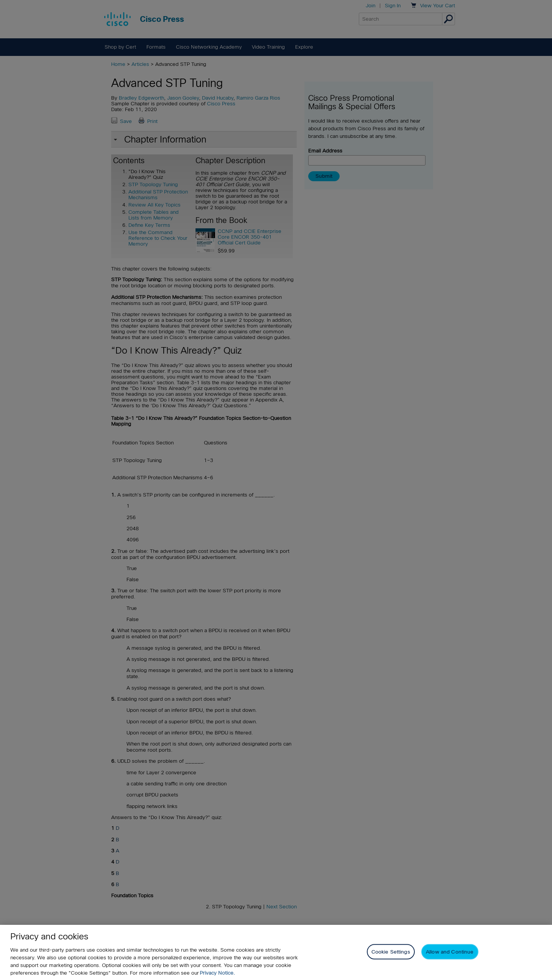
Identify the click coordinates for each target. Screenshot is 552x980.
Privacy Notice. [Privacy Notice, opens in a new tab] (217, 973)
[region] (276, 952)
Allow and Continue (450, 952)
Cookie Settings (391, 952)
